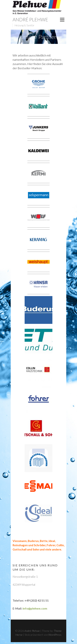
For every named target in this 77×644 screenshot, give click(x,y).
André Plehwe (30, 19)
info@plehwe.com (35, 608)
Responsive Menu (62, 20)
